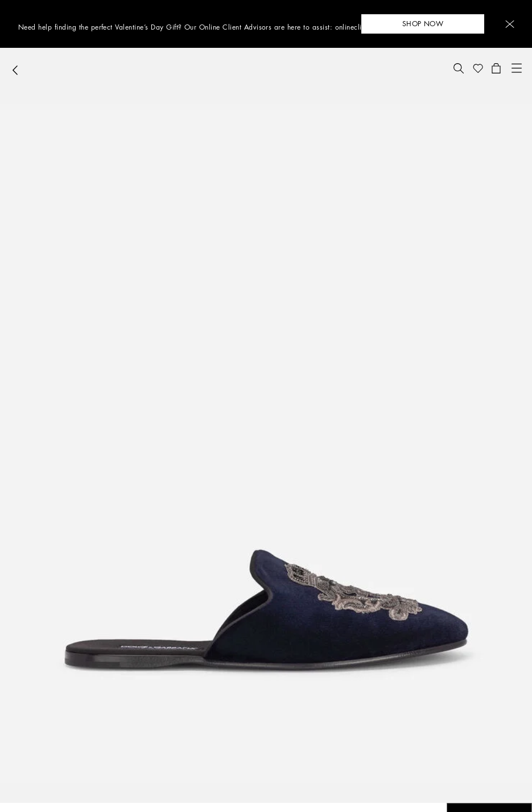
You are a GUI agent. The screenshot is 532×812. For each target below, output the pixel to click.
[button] (510, 24)
